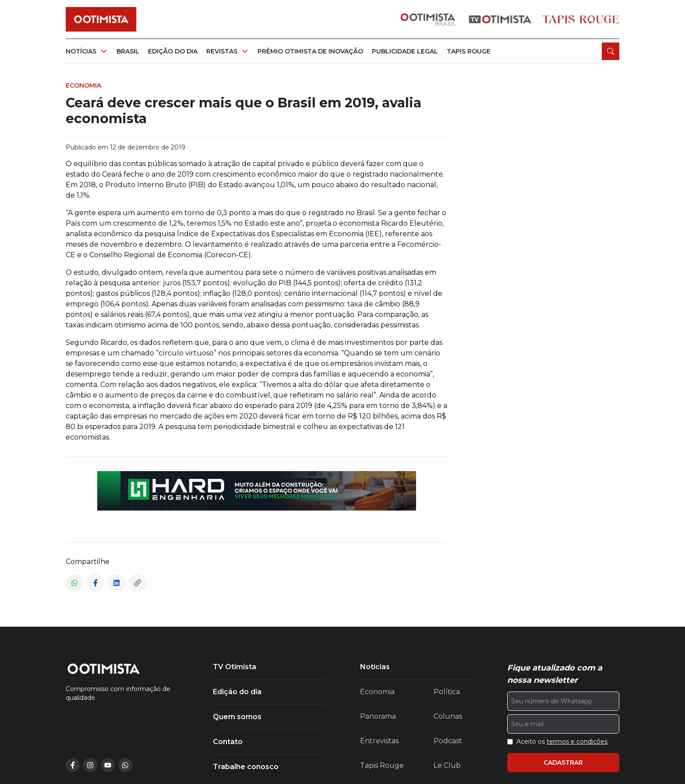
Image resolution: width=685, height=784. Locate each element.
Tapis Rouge (382, 765)
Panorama (378, 716)
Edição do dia (173, 51)
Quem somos (237, 717)
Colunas (448, 716)
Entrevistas (379, 741)
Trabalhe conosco (246, 767)
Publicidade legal (405, 51)
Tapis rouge (469, 51)
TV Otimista (235, 667)
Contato (228, 742)
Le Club (447, 765)
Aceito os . (563, 741)
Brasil (128, 51)
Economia (377, 692)
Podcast (448, 741)
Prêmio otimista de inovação (310, 51)
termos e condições (577, 741)
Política (447, 692)
